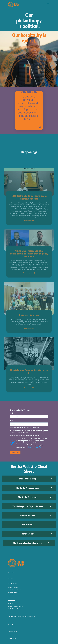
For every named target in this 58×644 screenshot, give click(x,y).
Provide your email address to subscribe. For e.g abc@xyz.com (24, 427)
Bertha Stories (12, 604)
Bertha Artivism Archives (15, 609)
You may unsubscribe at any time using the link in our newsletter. (25, 435)
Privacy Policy (12, 625)
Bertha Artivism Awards (15, 590)
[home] (13, 4)
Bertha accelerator (13, 592)
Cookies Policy (12, 638)
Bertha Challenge (13, 587)
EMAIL (11, 421)
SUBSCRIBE (15, 452)
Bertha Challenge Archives (15, 606)
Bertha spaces (12, 595)
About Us (11, 576)
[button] (48, 4)
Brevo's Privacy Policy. (36, 447)
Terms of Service (12, 632)
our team (11, 579)
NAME (11, 413)
